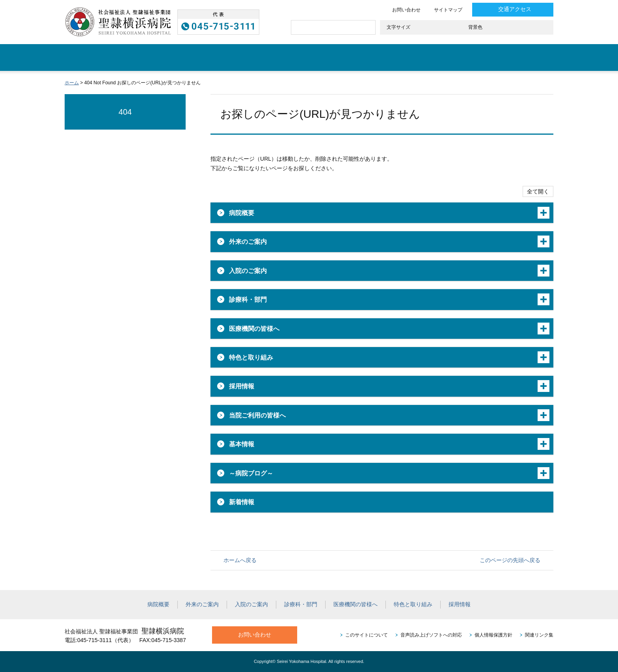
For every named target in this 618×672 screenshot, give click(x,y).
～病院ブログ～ (251, 473)
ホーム (79, 58)
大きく (449, 27)
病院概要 (120, 58)
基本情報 (242, 444)
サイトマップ (448, 10)
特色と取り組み (463, 58)
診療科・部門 (311, 58)
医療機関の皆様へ (385, 58)
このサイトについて (367, 635)
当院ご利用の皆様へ (257, 415)
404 (125, 112)
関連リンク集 (539, 635)
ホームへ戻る (240, 560)
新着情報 (242, 502)
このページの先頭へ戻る (510, 560)
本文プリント (535, 83)
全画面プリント (495, 83)
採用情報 (527, 58)
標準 (426, 27)
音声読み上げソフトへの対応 (431, 635)
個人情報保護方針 (493, 635)
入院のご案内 (246, 58)
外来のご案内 (179, 58)
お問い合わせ (406, 10)
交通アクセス (515, 9)
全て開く (538, 191)
